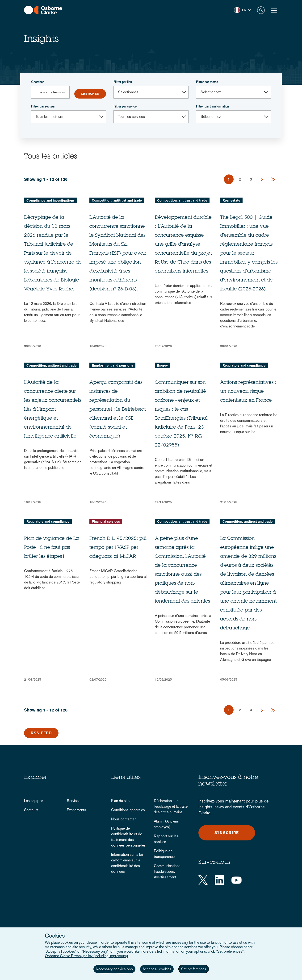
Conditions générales (128, 810)
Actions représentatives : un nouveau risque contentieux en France (248, 392)
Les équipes (34, 801)
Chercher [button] (261, 10)
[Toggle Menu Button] (274, 10)
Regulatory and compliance (244, 365)
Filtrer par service (125, 106)
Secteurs (31, 810)
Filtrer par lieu (123, 82)
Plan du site (120, 801)
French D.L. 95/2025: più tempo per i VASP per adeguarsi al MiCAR (118, 548)
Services (74, 801)
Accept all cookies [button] (157, 969)
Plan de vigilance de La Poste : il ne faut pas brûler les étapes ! (51, 548)
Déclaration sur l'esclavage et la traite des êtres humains (171, 806)
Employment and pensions (112, 365)
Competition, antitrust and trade (117, 200)
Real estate (231, 200)
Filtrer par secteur (43, 106)
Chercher (37, 82)
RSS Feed (41, 733)
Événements (76, 810)
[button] (243, 10)
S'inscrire (227, 833)
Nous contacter (123, 819)
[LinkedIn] (219, 880)
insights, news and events (221, 807)
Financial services (106, 521)
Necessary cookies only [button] (114, 969)
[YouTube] (237, 880)
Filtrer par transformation (212, 106)
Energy (162, 365)
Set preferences (194, 969)
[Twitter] (203, 880)
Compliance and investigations (50, 200)
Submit (90, 94)
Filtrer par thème (207, 82)
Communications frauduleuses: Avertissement (167, 871)
